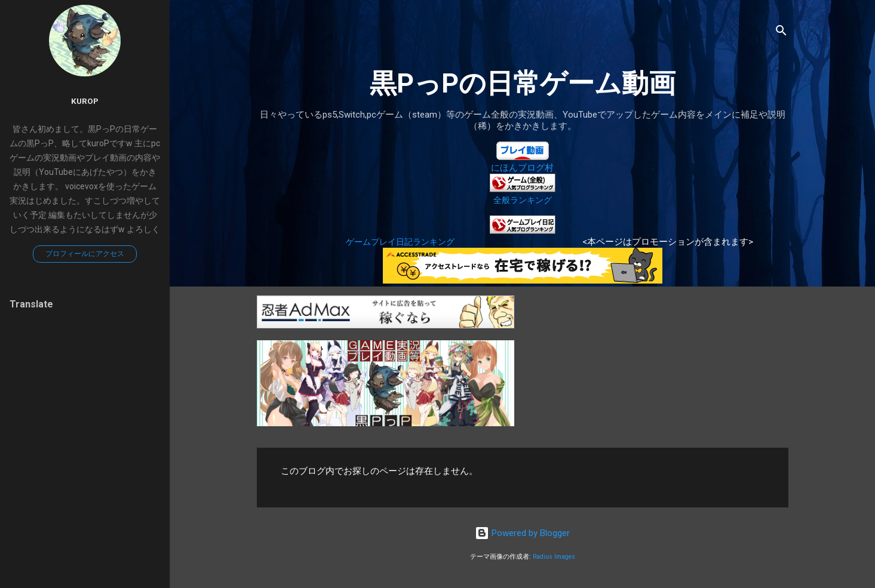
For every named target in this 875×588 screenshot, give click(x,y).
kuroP (85, 101)
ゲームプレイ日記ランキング (400, 242)
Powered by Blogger (522, 533)
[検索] (781, 33)
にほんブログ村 (522, 168)
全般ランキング (523, 200)
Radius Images (554, 557)
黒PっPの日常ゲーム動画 (523, 83)
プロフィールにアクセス (85, 254)
